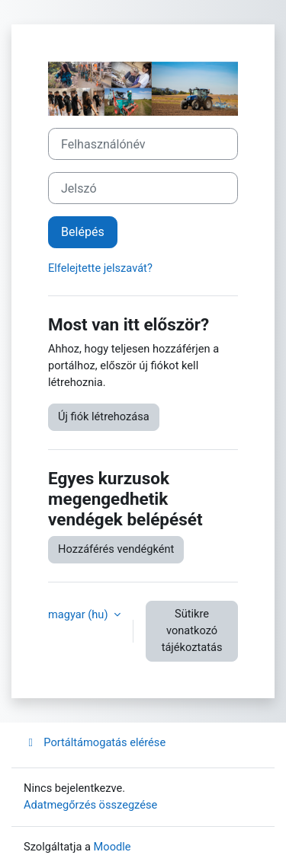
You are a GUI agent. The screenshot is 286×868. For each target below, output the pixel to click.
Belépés (83, 232)
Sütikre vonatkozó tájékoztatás (192, 630)
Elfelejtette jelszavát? (100, 268)
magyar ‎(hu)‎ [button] (79, 614)
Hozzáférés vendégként (116, 549)
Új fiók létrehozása (104, 416)
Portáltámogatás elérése (95, 742)
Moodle (112, 847)
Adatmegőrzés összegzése (90, 805)
